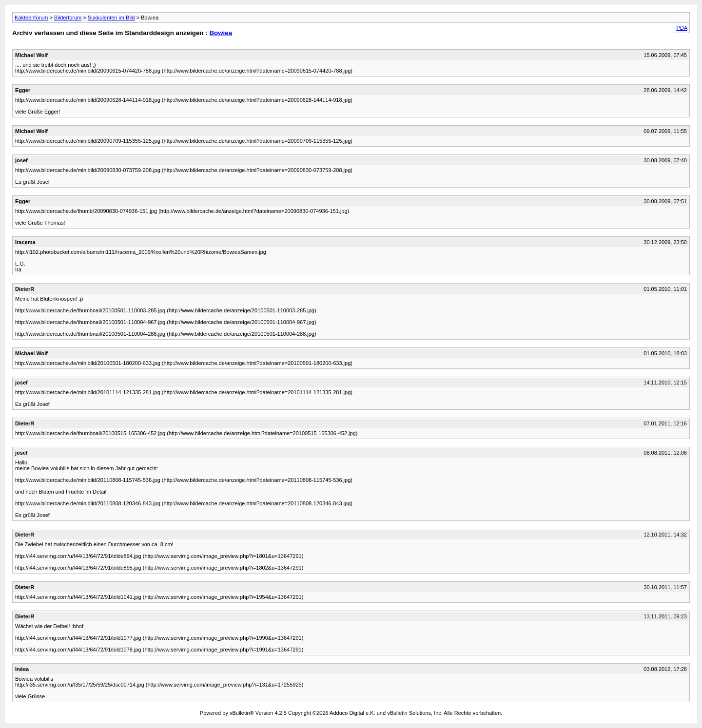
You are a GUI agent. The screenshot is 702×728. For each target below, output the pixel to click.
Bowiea (221, 33)
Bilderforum (68, 18)
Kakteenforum (31, 18)
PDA (682, 28)
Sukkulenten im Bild (111, 18)
